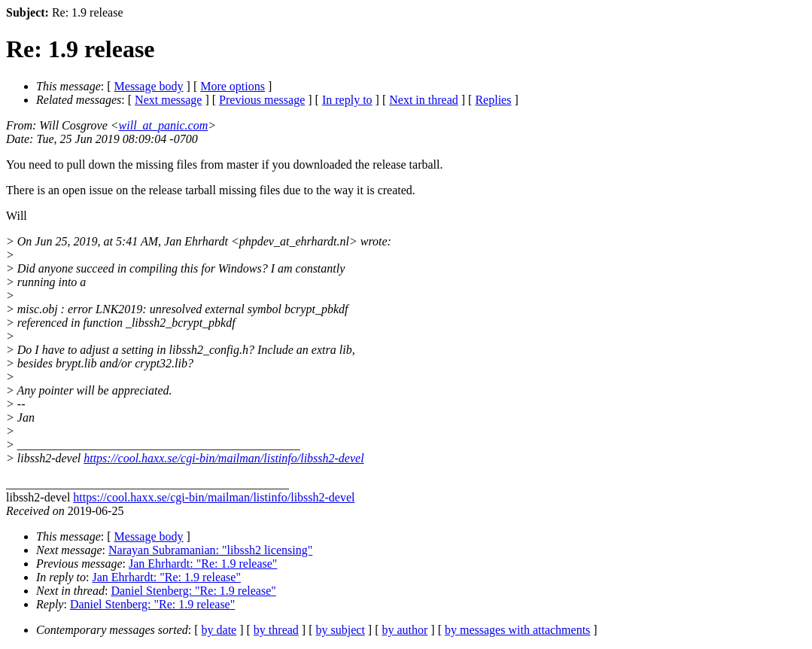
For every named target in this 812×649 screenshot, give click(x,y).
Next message (168, 100)
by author (404, 630)
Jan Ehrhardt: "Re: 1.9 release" (203, 564)
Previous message (262, 100)
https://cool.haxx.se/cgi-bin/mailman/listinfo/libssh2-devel (224, 458)
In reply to (347, 100)
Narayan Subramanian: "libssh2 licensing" (210, 550)
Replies (493, 100)
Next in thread (424, 100)
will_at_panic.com (164, 125)
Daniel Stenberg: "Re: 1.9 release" (193, 591)
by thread (276, 630)
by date (219, 630)
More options (233, 86)
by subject (341, 630)
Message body (149, 86)
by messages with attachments (517, 630)
